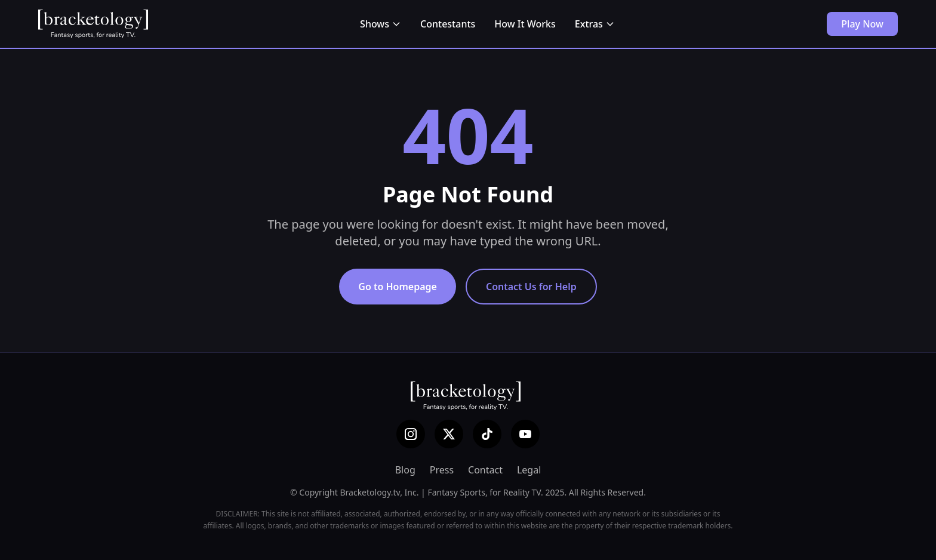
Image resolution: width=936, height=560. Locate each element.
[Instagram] (411, 434)
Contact (485, 470)
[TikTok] (487, 434)
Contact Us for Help (531, 287)
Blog (405, 470)
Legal (529, 470)
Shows (381, 24)
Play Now (862, 24)
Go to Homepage (398, 287)
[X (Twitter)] (449, 434)
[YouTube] (525, 434)
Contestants (448, 24)
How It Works (525, 24)
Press (442, 470)
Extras (595, 24)
